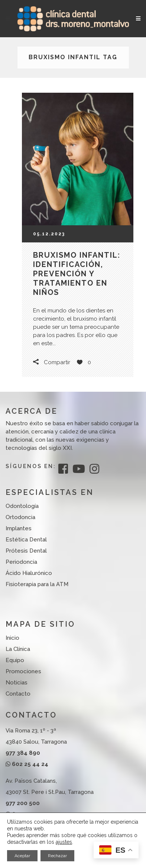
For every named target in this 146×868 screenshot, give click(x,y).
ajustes (64, 842)
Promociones (23, 671)
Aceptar (22, 856)
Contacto (18, 694)
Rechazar (57, 856)
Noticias (17, 683)
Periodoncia (21, 562)
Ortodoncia (20, 517)
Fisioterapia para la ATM (37, 584)
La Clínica (18, 649)
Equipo (15, 660)
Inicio (12, 638)
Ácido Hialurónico (29, 573)
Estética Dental (26, 540)
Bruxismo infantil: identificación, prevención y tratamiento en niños (77, 274)
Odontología (22, 506)
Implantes (19, 528)
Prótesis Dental (26, 551)
